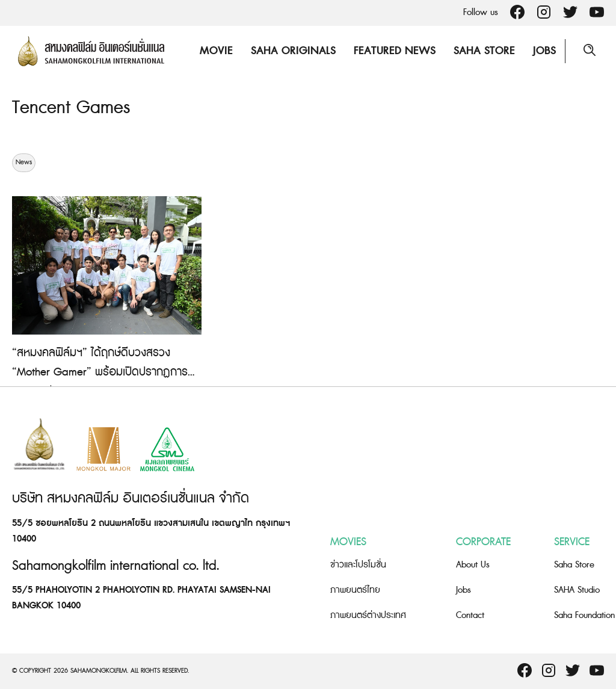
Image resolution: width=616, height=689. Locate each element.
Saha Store (484, 51)
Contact (470, 615)
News (24, 162)
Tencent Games (71, 108)
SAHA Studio (577, 590)
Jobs (544, 51)
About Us (473, 565)
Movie (216, 51)
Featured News (395, 51)
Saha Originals (293, 51)
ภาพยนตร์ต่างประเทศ (368, 615)
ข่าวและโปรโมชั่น (358, 565)
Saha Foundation (584, 615)
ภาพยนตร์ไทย (355, 590)
